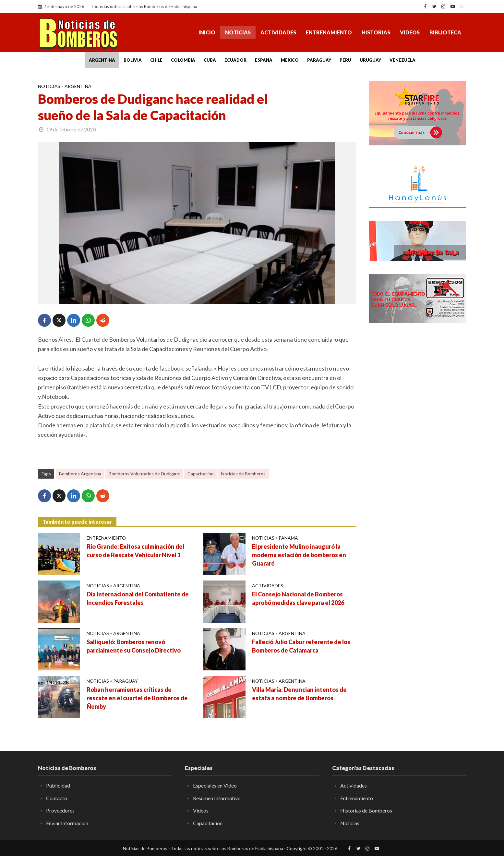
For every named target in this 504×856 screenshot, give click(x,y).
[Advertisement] (417, 433)
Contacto (57, 798)
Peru (345, 60)
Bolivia (133, 60)
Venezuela (402, 60)
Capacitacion (201, 474)
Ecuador (235, 60)
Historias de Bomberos (366, 810)
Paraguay (319, 60)
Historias (376, 32)
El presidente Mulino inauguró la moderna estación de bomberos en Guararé (299, 555)
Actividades (278, 32)
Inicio (207, 32)
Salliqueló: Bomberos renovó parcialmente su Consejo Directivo (134, 646)
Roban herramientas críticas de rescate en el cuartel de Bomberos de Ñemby (137, 698)
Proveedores (60, 810)
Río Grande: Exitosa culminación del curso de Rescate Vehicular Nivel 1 (135, 551)
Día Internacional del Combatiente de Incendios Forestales (138, 598)
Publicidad (58, 785)
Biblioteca (445, 32)
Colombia (183, 60)
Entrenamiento (329, 32)
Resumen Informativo (217, 798)
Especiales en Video (215, 785)
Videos (410, 32)
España (264, 60)
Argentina (102, 60)
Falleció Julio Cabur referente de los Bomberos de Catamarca (301, 646)
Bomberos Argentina (80, 474)
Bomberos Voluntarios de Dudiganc (144, 474)
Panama (288, 538)
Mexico (290, 60)
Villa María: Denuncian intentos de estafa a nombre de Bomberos (299, 694)
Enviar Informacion (67, 823)
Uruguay (370, 60)
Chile (156, 60)
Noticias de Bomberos (243, 474)
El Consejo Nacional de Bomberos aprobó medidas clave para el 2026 (298, 598)
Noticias (238, 32)
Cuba (210, 60)
